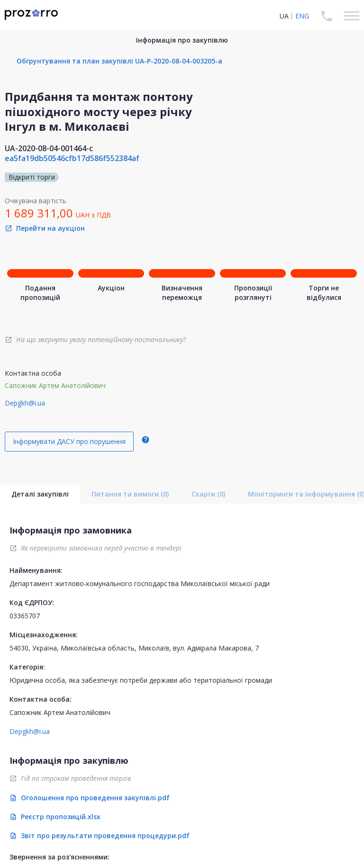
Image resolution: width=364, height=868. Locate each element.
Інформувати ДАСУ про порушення (69, 441)
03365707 (25, 616)
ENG (302, 16)
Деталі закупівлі (40, 494)
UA (284, 16)
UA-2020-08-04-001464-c (49, 148)
